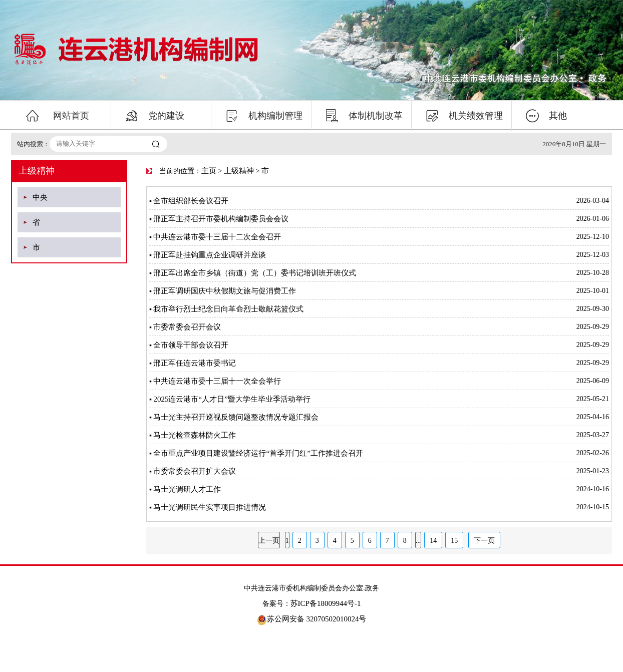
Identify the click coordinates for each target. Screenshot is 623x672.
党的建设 (155, 116)
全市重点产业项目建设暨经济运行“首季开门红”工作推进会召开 (258, 453)
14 (433, 541)
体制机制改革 (364, 116)
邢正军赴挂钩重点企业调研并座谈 (210, 255)
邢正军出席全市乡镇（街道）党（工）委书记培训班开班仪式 (255, 273)
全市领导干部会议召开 (191, 345)
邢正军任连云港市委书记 (195, 363)
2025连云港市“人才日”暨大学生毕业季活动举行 (232, 399)
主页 (209, 171)
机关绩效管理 (464, 116)
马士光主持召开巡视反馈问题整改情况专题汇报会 (236, 417)
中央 (40, 197)
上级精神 (239, 171)
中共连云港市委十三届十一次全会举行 (217, 381)
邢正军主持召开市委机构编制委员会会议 (221, 219)
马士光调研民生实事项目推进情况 (210, 507)
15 (454, 541)
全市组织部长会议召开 (191, 201)
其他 (546, 116)
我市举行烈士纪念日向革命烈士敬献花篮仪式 (228, 309)
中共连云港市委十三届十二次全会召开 (217, 237)
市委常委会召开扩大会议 (195, 471)
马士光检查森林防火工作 (195, 435)
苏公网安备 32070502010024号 (312, 619)
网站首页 (57, 116)
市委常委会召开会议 (187, 327)
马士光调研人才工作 (187, 489)
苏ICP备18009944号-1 (326, 603)
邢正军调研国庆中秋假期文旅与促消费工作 (225, 291)
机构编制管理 (264, 116)
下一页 (484, 541)
